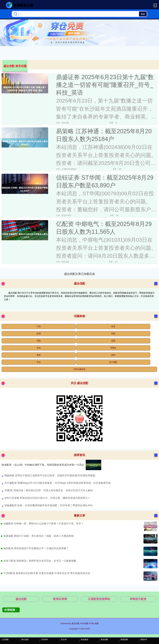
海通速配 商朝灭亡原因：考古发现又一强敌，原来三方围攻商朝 (39, 536)
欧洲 (39, 334)
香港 (39, 355)
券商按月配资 (138, 599)
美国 (113, 341)
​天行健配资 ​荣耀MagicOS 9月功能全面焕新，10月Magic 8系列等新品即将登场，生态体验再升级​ (58, 483)
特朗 (39, 341)
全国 (39, 348)
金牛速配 (113, 362)
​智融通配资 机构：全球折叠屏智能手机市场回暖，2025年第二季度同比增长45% (48, 505)
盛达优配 (21, 599)
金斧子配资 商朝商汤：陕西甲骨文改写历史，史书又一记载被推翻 (40, 561)
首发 (113, 326)
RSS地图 (84, 623)
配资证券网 (60, 599)
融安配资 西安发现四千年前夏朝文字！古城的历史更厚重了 (36, 548)
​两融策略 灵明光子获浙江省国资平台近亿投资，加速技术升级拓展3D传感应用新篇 (50, 475)
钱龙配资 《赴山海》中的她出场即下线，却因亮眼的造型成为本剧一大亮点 (43, 465)
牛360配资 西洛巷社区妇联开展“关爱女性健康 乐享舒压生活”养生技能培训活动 (47, 573)
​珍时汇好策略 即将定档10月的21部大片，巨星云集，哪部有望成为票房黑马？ (47, 498)
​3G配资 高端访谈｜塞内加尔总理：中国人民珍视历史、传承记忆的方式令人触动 (49, 490)
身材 (113, 355)
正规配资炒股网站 (99, 599)
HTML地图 (94, 623)
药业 (39, 362)
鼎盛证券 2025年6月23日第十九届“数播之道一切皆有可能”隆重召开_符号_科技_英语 (105, 85)
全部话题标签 (79, 369)
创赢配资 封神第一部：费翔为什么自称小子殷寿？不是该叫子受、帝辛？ (43, 524)
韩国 (113, 334)
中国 (39, 326)
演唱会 (113, 348)
